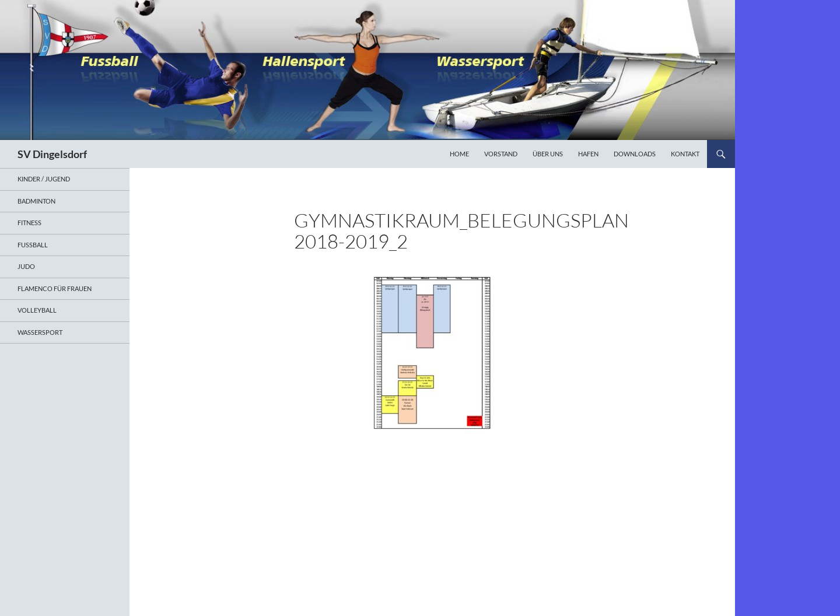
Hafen (588, 154)
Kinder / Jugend (44, 179)
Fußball (33, 245)
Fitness (29, 223)
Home (459, 154)
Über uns (548, 154)
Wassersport (40, 332)
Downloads (635, 154)
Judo (26, 266)
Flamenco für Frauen (55, 288)
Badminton (36, 201)
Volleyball (37, 310)
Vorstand (501, 154)
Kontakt (685, 154)
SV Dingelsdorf (52, 154)
